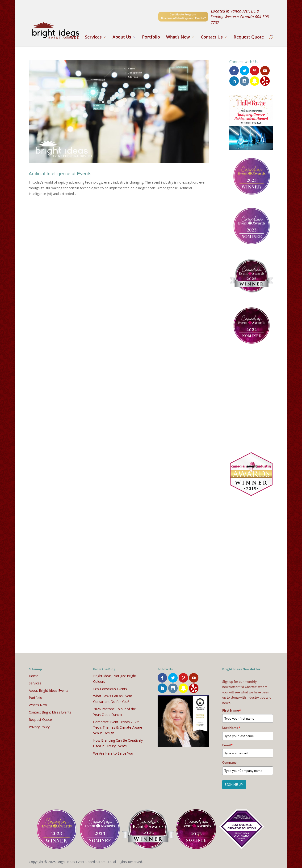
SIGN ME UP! (234, 784)
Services (93, 37)
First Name (232, 710)
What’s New (178, 37)
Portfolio (151, 37)
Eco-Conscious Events (110, 689)
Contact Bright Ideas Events (50, 712)
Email (227, 745)
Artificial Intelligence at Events (60, 174)
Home (73, 37)
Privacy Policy (39, 727)
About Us (122, 37)
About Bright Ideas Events (49, 690)
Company (229, 762)
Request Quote (249, 37)
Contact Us (212, 37)
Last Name (231, 727)
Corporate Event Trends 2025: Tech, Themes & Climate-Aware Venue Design (118, 727)
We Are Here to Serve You (113, 753)
